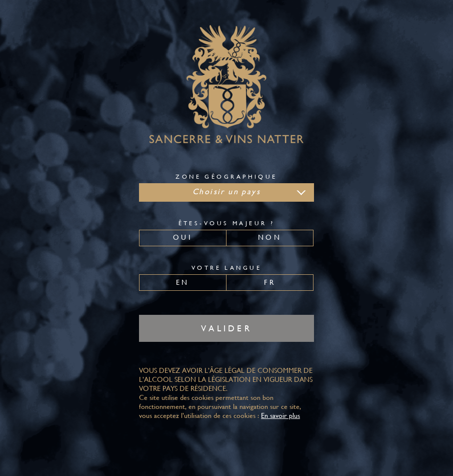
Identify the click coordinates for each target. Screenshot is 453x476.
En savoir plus (280, 415)
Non (270, 237)
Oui (183, 237)
